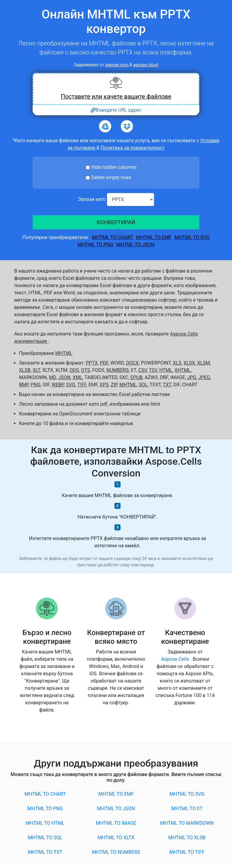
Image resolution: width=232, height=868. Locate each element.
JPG (192, 377)
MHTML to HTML (45, 823)
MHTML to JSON (135, 245)
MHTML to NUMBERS (116, 852)
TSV (153, 370)
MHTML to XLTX (116, 838)
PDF (104, 363)
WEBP (58, 385)
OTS (85, 370)
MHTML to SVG (192, 237)
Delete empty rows (111, 177)
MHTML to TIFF (187, 852)
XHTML (183, 370)
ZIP (114, 385)
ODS (74, 370)
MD (53, 377)
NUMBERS (118, 370)
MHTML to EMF (154, 237)
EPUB (137, 377)
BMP (24, 385)
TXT (167, 385)
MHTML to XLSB (187, 838)
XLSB (25, 370)
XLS (177, 363)
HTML (166, 370)
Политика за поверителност (132, 148)
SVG (70, 385)
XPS (104, 385)
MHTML (64, 353)
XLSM (204, 363)
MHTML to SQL (45, 838)
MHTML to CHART (112, 237)
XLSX (189, 363)
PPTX (92, 363)
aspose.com (117, 65)
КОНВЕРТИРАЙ (116, 222)
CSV (143, 370)
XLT (36, 370)
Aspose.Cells (176, 659)
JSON (64, 377)
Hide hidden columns (114, 167)
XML (77, 377)
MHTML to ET (187, 809)
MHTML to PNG (95, 245)
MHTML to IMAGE (116, 823)
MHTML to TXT (45, 852)
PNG (36, 385)
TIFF (82, 385)
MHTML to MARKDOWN (187, 823)
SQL (143, 385)
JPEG (204, 377)
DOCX (132, 363)
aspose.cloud (146, 65)
